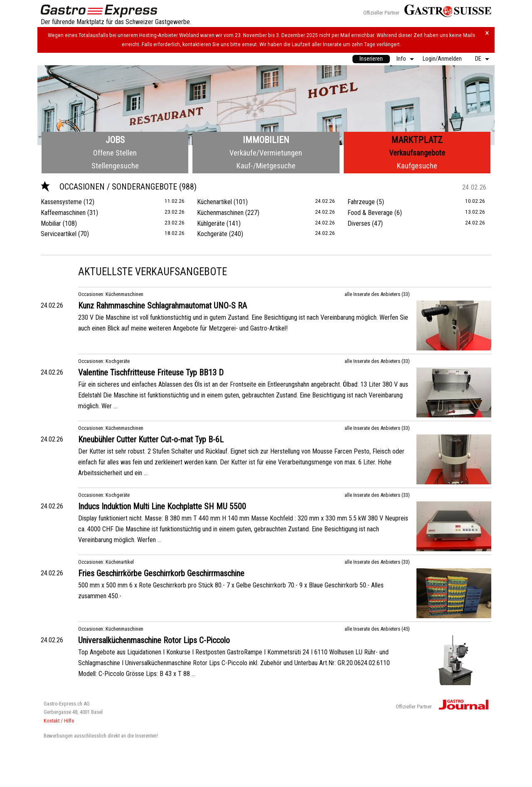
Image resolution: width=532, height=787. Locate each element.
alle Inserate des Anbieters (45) (377, 629)
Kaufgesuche (417, 166)
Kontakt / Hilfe (59, 721)
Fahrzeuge (361, 202)
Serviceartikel (59, 234)
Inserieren (371, 59)
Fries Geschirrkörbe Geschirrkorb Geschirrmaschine (161, 573)
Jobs (115, 140)
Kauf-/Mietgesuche (266, 166)
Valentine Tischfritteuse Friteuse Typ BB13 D (151, 373)
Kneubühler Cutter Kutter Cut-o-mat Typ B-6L (151, 439)
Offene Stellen (115, 153)
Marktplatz (417, 140)
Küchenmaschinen (220, 213)
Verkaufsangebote (417, 153)
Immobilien (266, 140)
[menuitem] (371, 59)
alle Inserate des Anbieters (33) (377, 294)
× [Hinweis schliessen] (487, 33)
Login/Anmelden (442, 59)
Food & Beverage (370, 213)
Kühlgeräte (211, 223)
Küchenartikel (214, 202)
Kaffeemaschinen (63, 213)
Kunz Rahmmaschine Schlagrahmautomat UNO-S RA (163, 306)
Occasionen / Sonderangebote (110, 187)
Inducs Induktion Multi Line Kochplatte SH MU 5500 (162, 506)
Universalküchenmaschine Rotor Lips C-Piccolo (154, 640)
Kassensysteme (61, 202)
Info (401, 59)
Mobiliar (51, 223)
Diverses (359, 223)
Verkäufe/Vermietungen (266, 153)
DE (478, 59)
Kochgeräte (212, 234)
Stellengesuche (115, 166)
